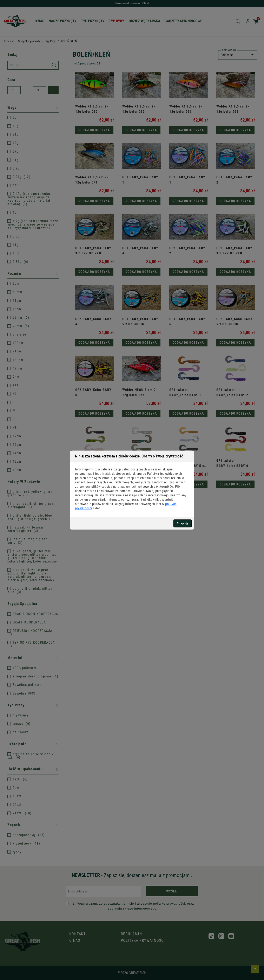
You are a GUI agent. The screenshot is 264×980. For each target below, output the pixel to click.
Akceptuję (182, 523)
